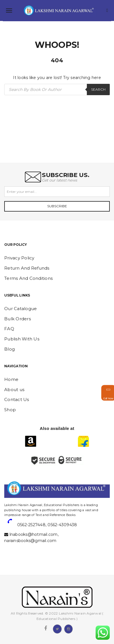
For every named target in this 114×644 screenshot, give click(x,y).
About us (14, 390)
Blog (9, 349)
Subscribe (57, 206)
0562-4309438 (62, 525)
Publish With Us (22, 339)
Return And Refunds (27, 268)
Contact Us (17, 399)
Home (11, 379)
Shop (10, 410)
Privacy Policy (19, 258)
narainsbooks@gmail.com (30, 541)
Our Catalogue (21, 309)
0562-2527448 (31, 525)
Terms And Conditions (28, 278)
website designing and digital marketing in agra (13, 501)
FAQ (9, 329)
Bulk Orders (18, 319)
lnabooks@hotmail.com (34, 534)
